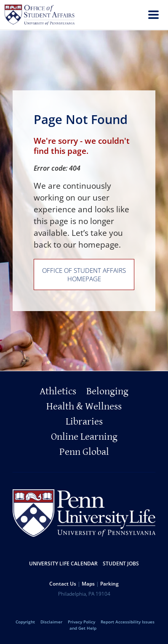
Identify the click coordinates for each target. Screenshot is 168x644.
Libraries (84, 422)
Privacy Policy (81, 622)
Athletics (58, 391)
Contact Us (63, 584)
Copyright (25, 622)
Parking (109, 584)
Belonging (107, 391)
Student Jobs (121, 563)
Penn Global (84, 452)
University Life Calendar (63, 563)
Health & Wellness (84, 406)
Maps (88, 584)
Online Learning (84, 437)
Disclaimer (51, 622)
